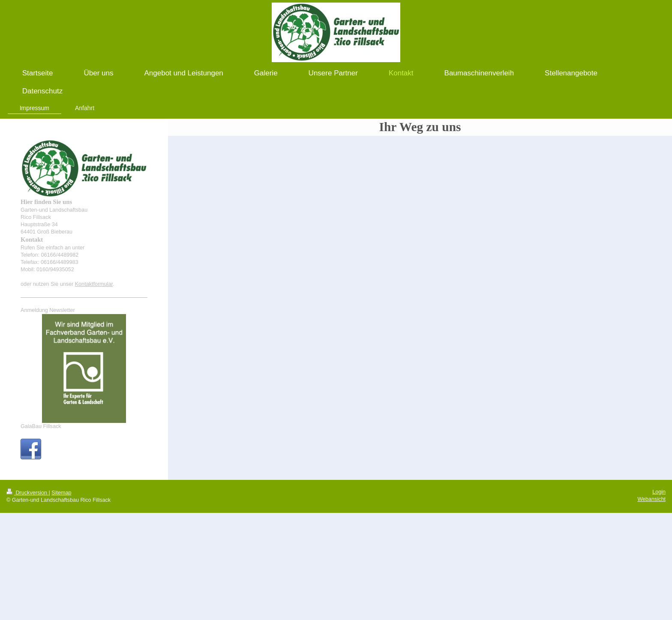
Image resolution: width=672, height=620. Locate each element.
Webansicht (651, 499)
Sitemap (61, 493)
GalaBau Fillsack (41, 426)
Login (659, 492)
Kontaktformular (94, 284)
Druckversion (27, 493)
